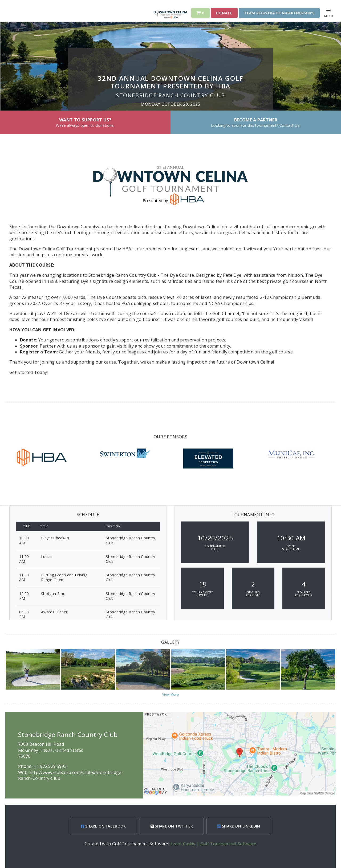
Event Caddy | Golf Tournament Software (213, 844)
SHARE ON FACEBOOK (103, 826)
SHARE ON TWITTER (172, 826)
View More (170, 694)
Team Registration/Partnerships (279, 13)
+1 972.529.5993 (50, 766)
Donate (224, 13)
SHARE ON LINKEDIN (239, 826)
